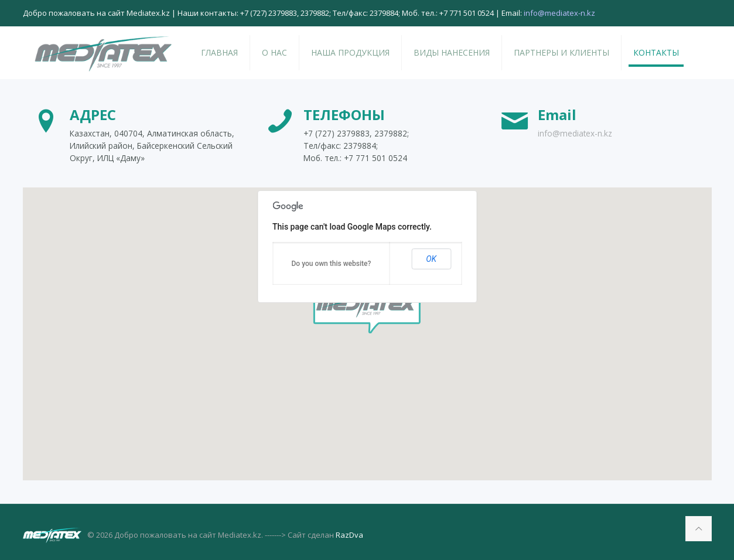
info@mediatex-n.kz (575, 133)
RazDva (349, 535)
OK (431, 259)
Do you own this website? (332, 264)
